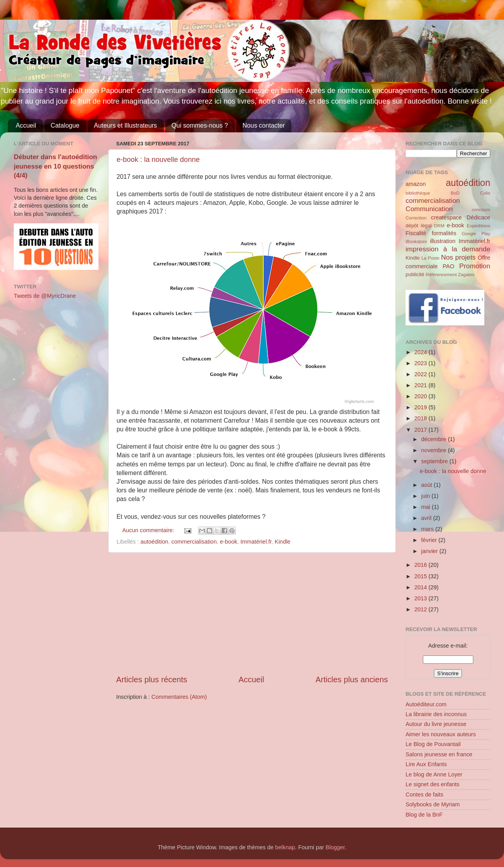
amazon (416, 184)
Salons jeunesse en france (439, 754)
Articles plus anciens (352, 679)
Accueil (26, 125)
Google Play (476, 234)
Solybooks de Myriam (433, 804)
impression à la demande (448, 249)
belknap (285, 847)
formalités (444, 233)
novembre (435, 450)
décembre (435, 439)
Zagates (466, 275)
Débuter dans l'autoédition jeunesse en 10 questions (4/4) (56, 166)
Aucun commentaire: (149, 530)
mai (427, 507)
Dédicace (478, 217)
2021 (421, 385)
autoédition (154, 542)
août (428, 485)
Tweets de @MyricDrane (45, 296)
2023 (421, 363)
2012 (421, 609)
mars (428, 529)
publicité (415, 274)
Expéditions (478, 226)
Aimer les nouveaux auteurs (441, 734)
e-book (228, 542)
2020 (421, 396)
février (430, 540)
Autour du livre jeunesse (436, 724)
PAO (448, 266)
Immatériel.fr (256, 542)
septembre (435, 461)
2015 (421, 576)
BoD (455, 193)
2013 (421, 598)
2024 (421, 352)
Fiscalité (416, 233)
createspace (446, 217)
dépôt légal (419, 226)
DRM (439, 226)
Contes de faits (424, 795)
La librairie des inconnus (436, 714)
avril (427, 518)
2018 (421, 418)
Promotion (475, 266)
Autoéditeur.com (426, 704)
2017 (421, 430)
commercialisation (194, 542)
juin (426, 496)
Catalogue (65, 125)
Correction (416, 218)
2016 (421, 565)
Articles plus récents (152, 679)
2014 (421, 587)
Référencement (441, 275)
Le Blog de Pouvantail (433, 744)
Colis (485, 193)
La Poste (430, 258)
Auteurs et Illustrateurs (126, 125)
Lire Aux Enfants (426, 764)
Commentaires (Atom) (179, 697)
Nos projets (458, 257)
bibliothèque (418, 193)
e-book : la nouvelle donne (158, 160)
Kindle (283, 542)
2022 (421, 374)
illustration (443, 241)
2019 (421, 407)
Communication (429, 209)
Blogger (335, 847)
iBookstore (416, 241)
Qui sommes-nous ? (200, 125)
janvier (430, 551)
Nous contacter (264, 125)
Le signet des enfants (433, 784)
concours (481, 210)
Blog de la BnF (424, 815)
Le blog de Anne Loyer (434, 774)
